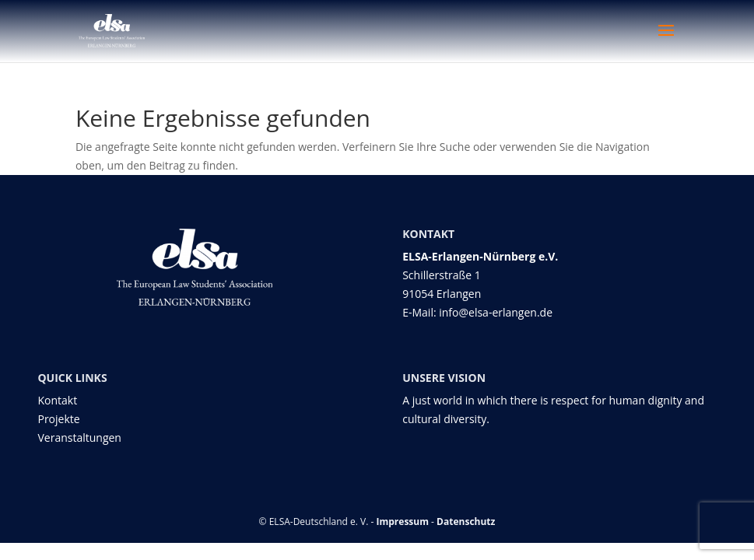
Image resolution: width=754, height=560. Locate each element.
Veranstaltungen (79, 437)
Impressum (403, 521)
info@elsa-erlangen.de (496, 312)
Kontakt (57, 400)
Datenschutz (466, 521)
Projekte (58, 419)
